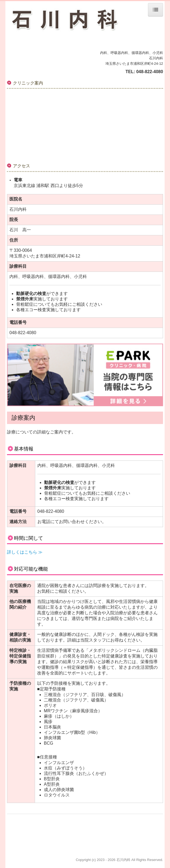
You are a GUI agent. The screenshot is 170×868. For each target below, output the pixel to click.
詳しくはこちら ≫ (25, 552)
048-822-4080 (150, 72)
